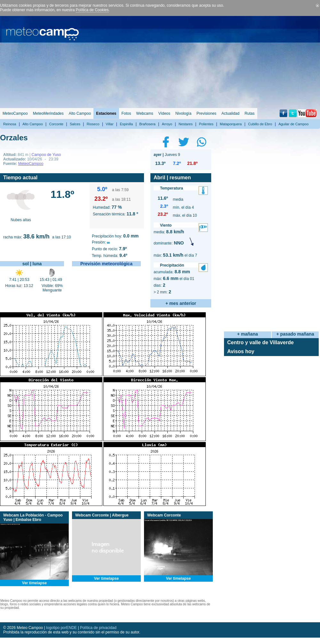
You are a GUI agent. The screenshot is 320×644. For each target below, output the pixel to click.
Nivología (183, 113)
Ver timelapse (34, 583)
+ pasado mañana (295, 334)
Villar (109, 124)
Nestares (186, 124)
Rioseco (93, 124)
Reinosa (10, 124)
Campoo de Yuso (46, 155)
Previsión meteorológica (106, 264)
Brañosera (147, 124)
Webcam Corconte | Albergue (102, 515)
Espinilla (126, 124)
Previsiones (206, 113)
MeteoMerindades (48, 113)
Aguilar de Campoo (293, 124)
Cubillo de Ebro (260, 124)
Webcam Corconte (164, 515)
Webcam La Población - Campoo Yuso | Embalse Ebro (33, 517)
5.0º (102, 189)
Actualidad (230, 113)
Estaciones (106, 113)
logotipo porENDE (61, 628)
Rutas (249, 113)
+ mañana (248, 334)
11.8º (62, 194)
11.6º (163, 198)
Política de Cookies (92, 10)
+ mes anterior (181, 303)
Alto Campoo (80, 113)
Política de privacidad (98, 628)
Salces (75, 124)
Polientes (206, 124)
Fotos (126, 113)
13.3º (160, 163)
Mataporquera (231, 124)
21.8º (192, 163)
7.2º (177, 163)
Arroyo (167, 124)
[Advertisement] (241, 61)
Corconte (56, 124)
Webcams (145, 113)
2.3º (164, 206)
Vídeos (164, 113)
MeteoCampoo (15, 113)
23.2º (101, 199)
